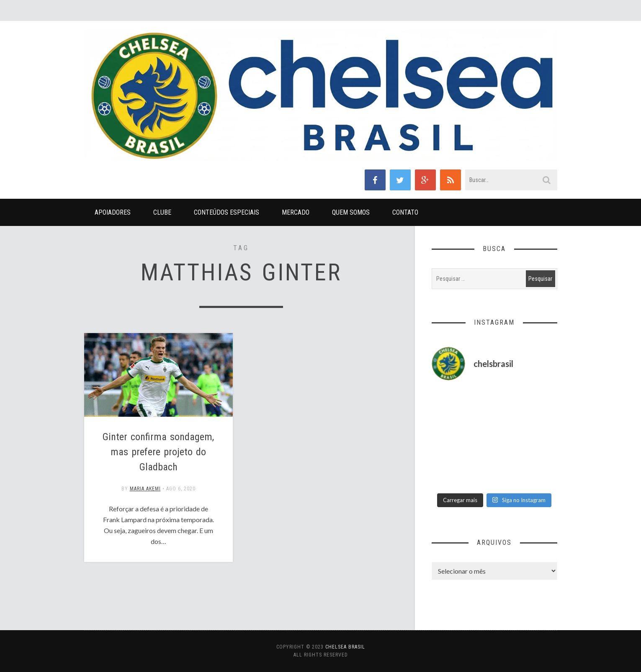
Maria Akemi (145, 489)
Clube (162, 212)
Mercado (296, 212)
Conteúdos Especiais (227, 212)
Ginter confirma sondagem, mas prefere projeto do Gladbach (158, 452)
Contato (405, 212)
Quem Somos (351, 212)
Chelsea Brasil (345, 647)
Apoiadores (113, 212)
